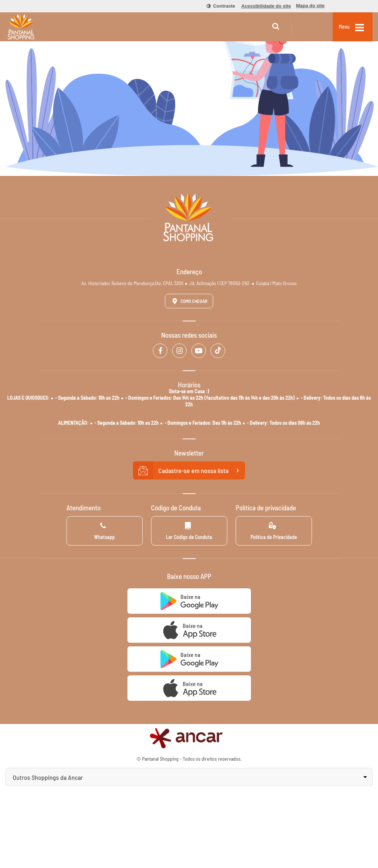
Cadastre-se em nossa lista (189, 470)
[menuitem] (217, 6)
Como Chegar (188, 301)
